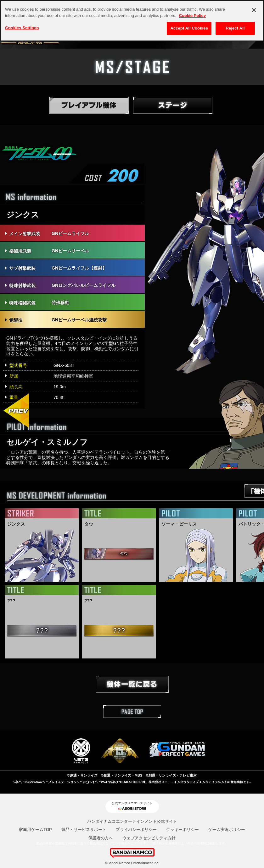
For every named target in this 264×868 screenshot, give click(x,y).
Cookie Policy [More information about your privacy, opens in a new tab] (192, 16)
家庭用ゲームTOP (35, 830)
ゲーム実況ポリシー (227, 830)
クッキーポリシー (183, 830)
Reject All (235, 28)
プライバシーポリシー (136, 830)
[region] (132, 21)
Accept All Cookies (189, 28)
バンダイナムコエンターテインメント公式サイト (132, 821)
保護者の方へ (101, 838)
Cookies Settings (22, 28)
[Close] (254, 10)
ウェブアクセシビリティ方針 (149, 838)
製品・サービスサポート (84, 830)
